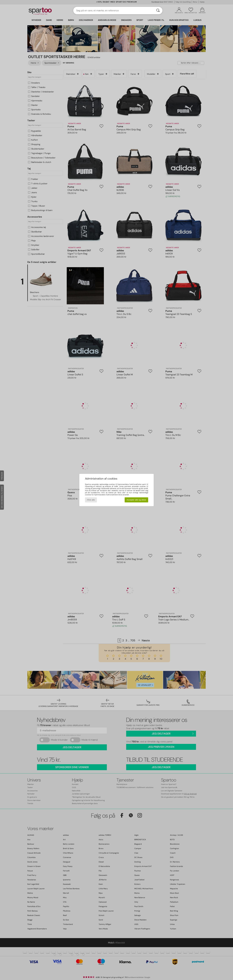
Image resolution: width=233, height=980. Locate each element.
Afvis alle (91, 500)
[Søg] (158, 11)
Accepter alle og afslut (136, 500)
